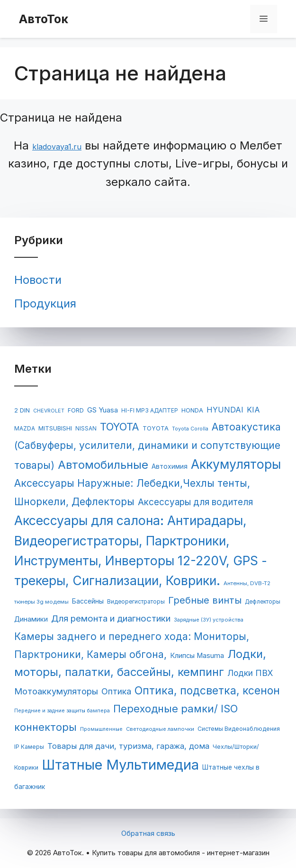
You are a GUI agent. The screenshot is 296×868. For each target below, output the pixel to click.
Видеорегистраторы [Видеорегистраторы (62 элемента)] (136, 602)
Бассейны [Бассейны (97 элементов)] (88, 601)
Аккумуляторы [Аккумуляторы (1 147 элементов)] (236, 464)
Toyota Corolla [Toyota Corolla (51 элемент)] (190, 429)
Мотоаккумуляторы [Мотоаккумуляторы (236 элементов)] (56, 691)
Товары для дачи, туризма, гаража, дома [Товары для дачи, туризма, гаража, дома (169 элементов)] (128, 746)
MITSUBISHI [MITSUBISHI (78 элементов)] (55, 428)
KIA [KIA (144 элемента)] (253, 410)
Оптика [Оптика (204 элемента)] (116, 691)
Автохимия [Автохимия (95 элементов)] (170, 466)
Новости (38, 280)
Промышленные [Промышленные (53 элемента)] (101, 729)
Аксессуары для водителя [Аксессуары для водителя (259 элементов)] (195, 502)
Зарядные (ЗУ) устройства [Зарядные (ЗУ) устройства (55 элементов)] (209, 620)
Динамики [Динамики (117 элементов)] (31, 619)
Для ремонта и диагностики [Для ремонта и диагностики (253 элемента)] (111, 618)
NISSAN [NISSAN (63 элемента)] (86, 429)
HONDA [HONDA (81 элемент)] (192, 410)
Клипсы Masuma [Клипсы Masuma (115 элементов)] (197, 656)
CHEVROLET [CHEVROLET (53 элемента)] (49, 411)
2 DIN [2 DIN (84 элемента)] (22, 410)
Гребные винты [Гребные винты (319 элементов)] (205, 600)
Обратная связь (148, 833)
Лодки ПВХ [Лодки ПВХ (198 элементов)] (250, 673)
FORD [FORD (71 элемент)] (76, 410)
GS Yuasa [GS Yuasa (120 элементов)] (103, 410)
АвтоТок (44, 19)
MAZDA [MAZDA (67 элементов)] (25, 428)
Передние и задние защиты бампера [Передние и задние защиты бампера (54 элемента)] (62, 710)
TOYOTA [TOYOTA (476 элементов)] (120, 427)
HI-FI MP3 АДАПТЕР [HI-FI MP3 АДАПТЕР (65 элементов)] (150, 411)
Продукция (45, 303)
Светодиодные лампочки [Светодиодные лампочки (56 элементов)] (160, 729)
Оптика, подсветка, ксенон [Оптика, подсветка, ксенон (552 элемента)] (207, 690)
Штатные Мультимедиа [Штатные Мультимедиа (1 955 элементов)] (120, 765)
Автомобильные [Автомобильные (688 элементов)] (103, 465)
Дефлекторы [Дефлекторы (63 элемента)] (263, 602)
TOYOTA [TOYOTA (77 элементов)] (156, 428)
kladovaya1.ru (57, 147)
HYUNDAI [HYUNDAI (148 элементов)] (225, 410)
